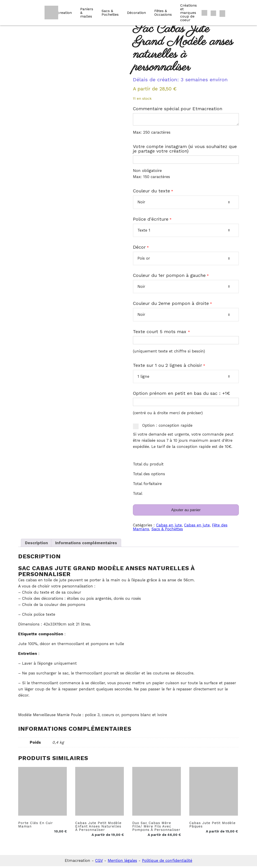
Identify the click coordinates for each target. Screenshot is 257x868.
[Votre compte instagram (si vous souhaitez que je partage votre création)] (186, 161)
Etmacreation (60, 13)
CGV (99, 862)
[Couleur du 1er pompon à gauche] (186, 288)
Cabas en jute (169, 527)
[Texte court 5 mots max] (186, 342)
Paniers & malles (87, 13)
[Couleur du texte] (186, 204)
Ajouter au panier (186, 512)
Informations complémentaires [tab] (86, 545)
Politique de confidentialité (167, 862)
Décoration (136, 13)
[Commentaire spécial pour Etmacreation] (186, 120)
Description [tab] (36, 545)
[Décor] (186, 260)
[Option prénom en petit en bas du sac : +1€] (186, 404)
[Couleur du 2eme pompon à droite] (186, 317)
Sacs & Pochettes (110, 13)
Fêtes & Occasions (163, 13)
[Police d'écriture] (186, 232)
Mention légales (122, 862)
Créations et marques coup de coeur (188, 13)
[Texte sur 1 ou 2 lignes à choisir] (186, 378)
